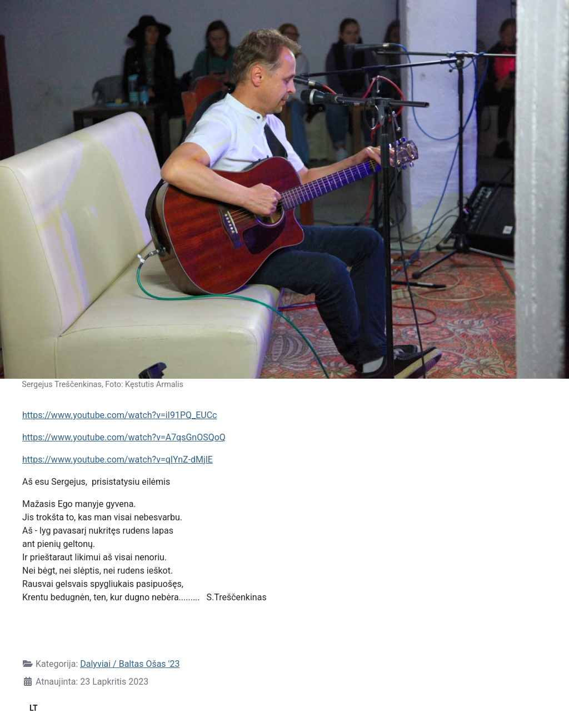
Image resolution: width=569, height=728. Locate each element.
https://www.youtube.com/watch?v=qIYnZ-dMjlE (118, 460)
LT (34, 708)
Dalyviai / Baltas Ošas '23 (130, 664)
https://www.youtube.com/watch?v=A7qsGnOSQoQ (124, 437)
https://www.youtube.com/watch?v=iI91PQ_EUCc (120, 415)
